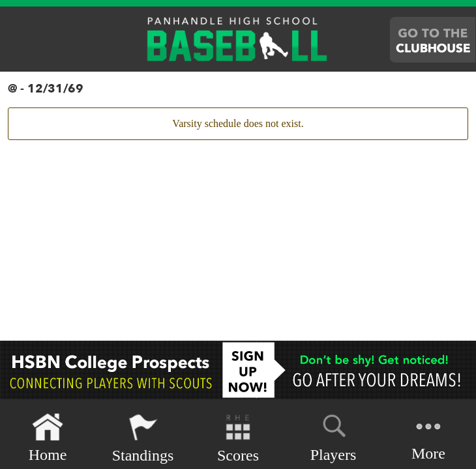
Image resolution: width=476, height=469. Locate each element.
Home (48, 438)
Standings (143, 438)
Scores (238, 438)
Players (334, 436)
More (428, 437)
